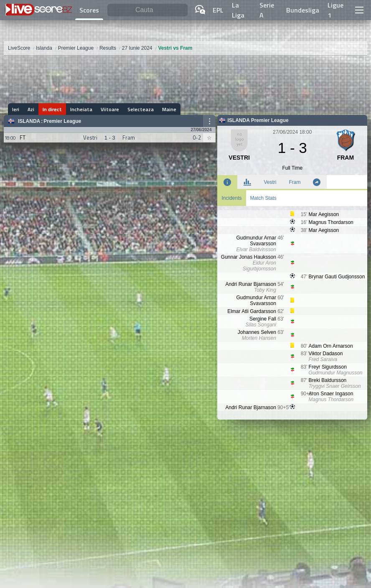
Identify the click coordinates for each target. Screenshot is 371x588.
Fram (295, 182)
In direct (52, 109)
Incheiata (81, 109)
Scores (89, 10)
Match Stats (263, 198)
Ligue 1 (335, 10)
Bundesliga (303, 10)
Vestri (270, 182)
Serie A (267, 10)
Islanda (29, 121)
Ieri (16, 109)
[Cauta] (147, 10)
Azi (31, 109)
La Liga (238, 10)
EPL (218, 10)
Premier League (62, 121)
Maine (169, 109)
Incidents (231, 198)
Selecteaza (141, 109)
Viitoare (110, 109)
